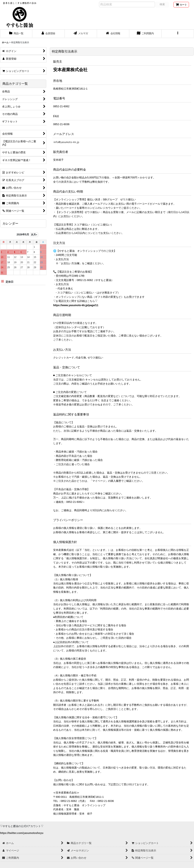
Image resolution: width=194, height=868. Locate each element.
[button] (178, 34)
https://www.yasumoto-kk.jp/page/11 (76, 305)
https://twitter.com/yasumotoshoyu (22, 833)
